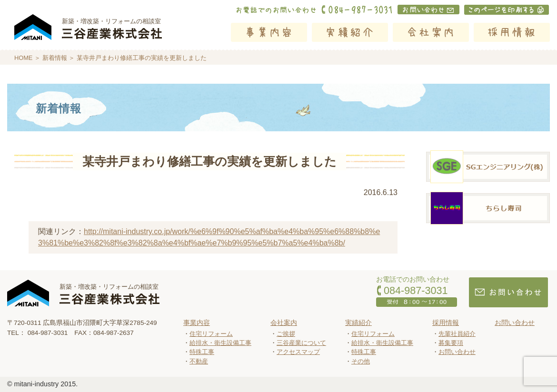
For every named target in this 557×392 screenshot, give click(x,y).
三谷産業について (301, 343)
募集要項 (451, 343)
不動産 (199, 361)
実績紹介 (350, 32)
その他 (361, 361)
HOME (23, 58)
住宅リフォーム (211, 334)
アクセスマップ (298, 352)
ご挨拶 (286, 334)
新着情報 (55, 58)
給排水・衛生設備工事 (220, 343)
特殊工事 (202, 352)
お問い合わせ (457, 352)
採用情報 (512, 32)
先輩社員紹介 (457, 334)
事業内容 (269, 32)
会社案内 (431, 32)
